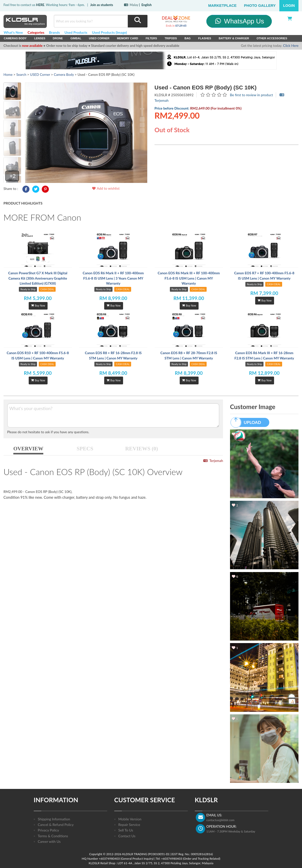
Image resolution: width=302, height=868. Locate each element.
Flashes (204, 38)
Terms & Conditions (53, 836)
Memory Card (128, 38)
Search (21, 75)
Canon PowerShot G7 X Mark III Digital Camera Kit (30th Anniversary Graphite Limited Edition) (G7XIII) (38, 278)
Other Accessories (272, 38)
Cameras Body (15, 38)
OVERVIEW (28, 449)
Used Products (76, 32)
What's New (13, 32)
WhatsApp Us (239, 21)
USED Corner (99, 38)
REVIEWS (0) (142, 449)
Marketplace (222, 6)
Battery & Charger (234, 38)
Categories (36, 32)
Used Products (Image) (109, 32)
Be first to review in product (252, 95)
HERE (40, 5)
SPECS (85, 449)
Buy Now (38, 306)
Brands (54, 32)
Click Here (291, 46)
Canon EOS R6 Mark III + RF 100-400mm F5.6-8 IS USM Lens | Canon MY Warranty (189, 278)
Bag (188, 38)
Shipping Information (54, 819)
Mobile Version (130, 819)
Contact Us (127, 836)
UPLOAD (248, 422)
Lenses (40, 38)
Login (289, 6)
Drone (58, 38)
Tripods (171, 38)
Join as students (102, 5)
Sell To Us (126, 830)
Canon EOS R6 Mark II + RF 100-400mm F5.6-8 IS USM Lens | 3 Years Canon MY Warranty (113, 278)
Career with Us (49, 841)
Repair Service (129, 825)
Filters (151, 38)
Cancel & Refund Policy (56, 825)
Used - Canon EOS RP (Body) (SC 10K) (206, 88)
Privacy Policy (48, 830)
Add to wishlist (106, 188)
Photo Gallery (260, 6)
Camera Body (64, 75)
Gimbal (76, 38)
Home (8, 75)
